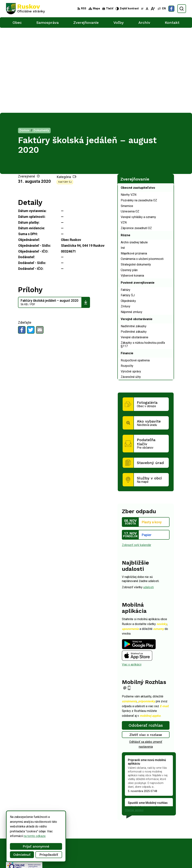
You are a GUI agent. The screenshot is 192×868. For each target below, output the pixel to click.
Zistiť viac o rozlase (146, 649)
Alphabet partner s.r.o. (55, 858)
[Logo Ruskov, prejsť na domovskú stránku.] (25, 9)
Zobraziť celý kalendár (136, 460)
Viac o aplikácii (132, 580)
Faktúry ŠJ (65, 97)
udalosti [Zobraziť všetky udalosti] (148, 502)
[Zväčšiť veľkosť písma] (153, 9)
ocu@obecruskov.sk (158, 840)
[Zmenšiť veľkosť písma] (142, 9)
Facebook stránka (157, 844)
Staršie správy (134, 725)
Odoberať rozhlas (146, 640)
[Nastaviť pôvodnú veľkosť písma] (147, 9)
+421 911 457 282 (157, 836)
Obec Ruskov (103, 858)
